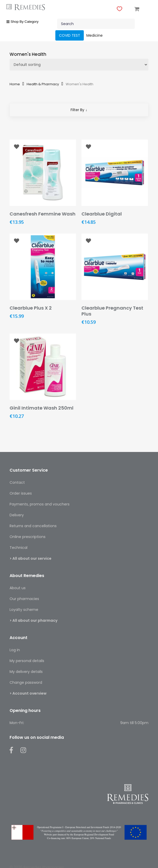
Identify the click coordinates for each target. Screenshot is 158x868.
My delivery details (26, 672)
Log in (15, 650)
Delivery (17, 515)
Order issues (21, 493)
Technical (18, 548)
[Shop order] (79, 65)
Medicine (95, 35)
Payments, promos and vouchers (40, 504)
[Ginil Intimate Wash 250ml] (43, 367)
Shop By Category (22, 22)
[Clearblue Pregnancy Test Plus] (115, 267)
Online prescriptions (28, 537)
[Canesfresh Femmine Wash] (43, 173)
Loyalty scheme (24, 610)
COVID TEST (70, 35)
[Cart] (137, 9)
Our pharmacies (24, 599)
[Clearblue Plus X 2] (43, 267)
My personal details (27, 661)
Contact (17, 482)
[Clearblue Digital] (115, 173)
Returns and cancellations (33, 526)
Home (15, 84)
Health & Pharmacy (43, 84)
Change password (26, 682)
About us (18, 588)
